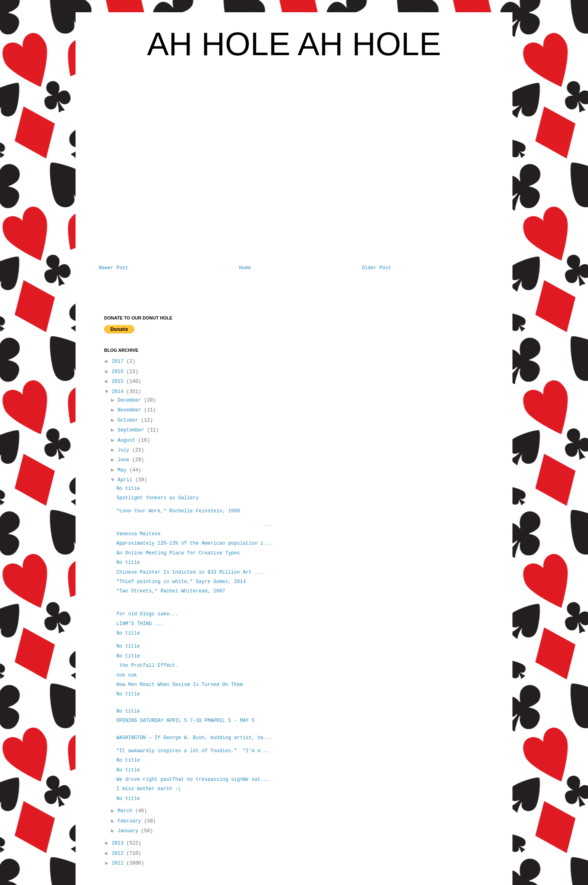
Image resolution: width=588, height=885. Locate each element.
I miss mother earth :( (149, 789)
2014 (119, 392)
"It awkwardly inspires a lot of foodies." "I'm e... (193, 751)
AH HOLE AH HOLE (294, 44)
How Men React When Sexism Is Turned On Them (180, 685)
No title (128, 489)
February (131, 821)
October (129, 420)
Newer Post (114, 268)
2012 (119, 854)
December (131, 400)
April (126, 480)
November (131, 410)
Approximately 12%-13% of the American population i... (194, 543)
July (125, 450)
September (132, 430)
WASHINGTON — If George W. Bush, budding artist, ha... (194, 738)
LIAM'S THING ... (140, 624)
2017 (119, 362)
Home (245, 268)
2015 (119, 382)
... (194, 525)
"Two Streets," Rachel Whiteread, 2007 (171, 591)
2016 (119, 372)
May (124, 470)
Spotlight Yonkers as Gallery (158, 498)
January (129, 831)
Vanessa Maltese (138, 534)
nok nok (127, 675)
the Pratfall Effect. (147, 666)
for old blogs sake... (147, 614)
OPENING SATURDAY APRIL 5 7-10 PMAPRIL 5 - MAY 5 (185, 721)
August (128, 440)
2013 (119, 843)
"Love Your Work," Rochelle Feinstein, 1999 (178, 511)
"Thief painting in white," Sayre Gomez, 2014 (181, 582)
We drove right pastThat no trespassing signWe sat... (193, 780)
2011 (119, 863)
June (125, 460)
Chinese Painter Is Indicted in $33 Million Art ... (190, 572)
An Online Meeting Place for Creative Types (178, 553)
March (126, 811)
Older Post (376, 268)
